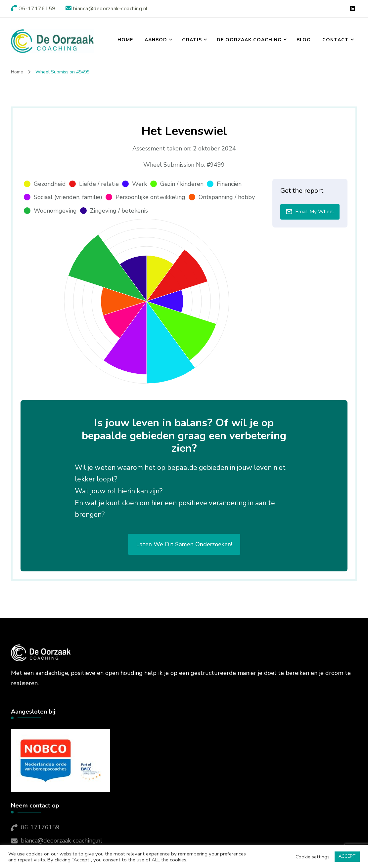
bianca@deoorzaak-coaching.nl (62, 841)
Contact (336, 40)
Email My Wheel (310, 212)
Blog (304, 40)
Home (125, 40)
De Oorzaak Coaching (249, 40)
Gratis (192, 40)
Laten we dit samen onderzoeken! (184, 544)
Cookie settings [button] (313, 857)
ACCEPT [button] (347, 856)
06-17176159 (40, 827)
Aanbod (156, 40)
